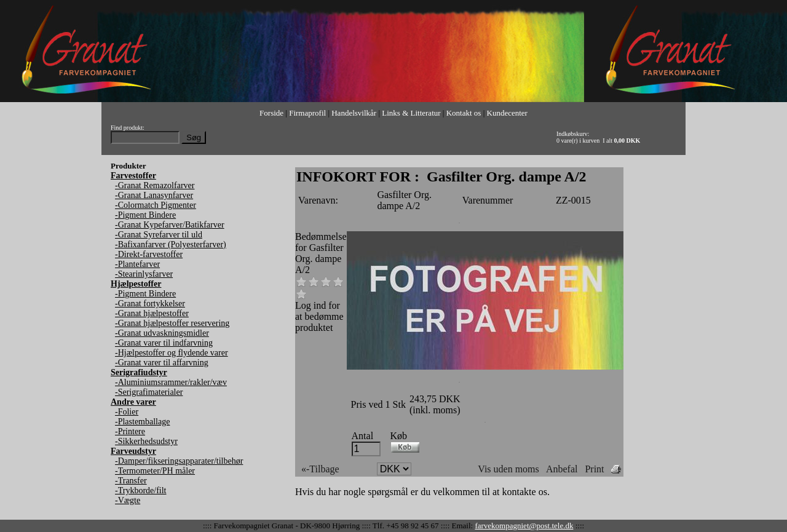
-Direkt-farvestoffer (149, 254)
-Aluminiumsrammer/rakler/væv (171, 382)
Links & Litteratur (411, 113)
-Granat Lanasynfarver (154, 195)
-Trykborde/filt (140, 490)
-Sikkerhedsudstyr (146, 441)
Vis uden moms (508, 469)
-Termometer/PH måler (155, 471)
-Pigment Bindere (145, 215)
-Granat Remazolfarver (155, 185)
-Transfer (131, 481)
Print (594, 469)
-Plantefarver (137, 264)
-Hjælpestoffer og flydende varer (172, 353)
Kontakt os (464, 113)
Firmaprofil (307, 113)
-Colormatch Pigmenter (156, 205)
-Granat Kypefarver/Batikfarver (170, 225)
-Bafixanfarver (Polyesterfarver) (171, 244)
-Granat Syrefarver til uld (159, 235)
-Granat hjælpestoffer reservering (172, 323)
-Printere (130, 431)
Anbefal (562, 469)
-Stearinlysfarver (144, 274)
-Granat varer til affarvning (162, 363)
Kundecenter (507, 113)
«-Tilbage (320, 469)
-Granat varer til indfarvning (164, 343)
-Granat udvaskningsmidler (162, 333)
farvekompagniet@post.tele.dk (524, 526)
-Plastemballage (142, 422)
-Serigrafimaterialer (149, 392)
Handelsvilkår (354, 113)
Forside (271, 113)
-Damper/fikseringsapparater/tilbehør (179, 461)
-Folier (127, 412)
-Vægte (128, 500)
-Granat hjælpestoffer (152, 313)
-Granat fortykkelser (150, 304)
